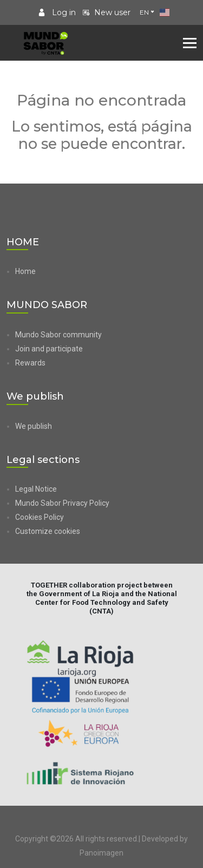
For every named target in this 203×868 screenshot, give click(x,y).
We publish (34, 426)
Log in (57, 12)
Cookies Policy (40, 517)
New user (106, 12)
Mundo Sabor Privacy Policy (62, 503)
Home (25, 271)
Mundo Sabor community (58, 335)
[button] (106, 531)
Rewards (30, 363)
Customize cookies (48, 531)
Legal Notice (36, 489)
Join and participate (49, 349)
